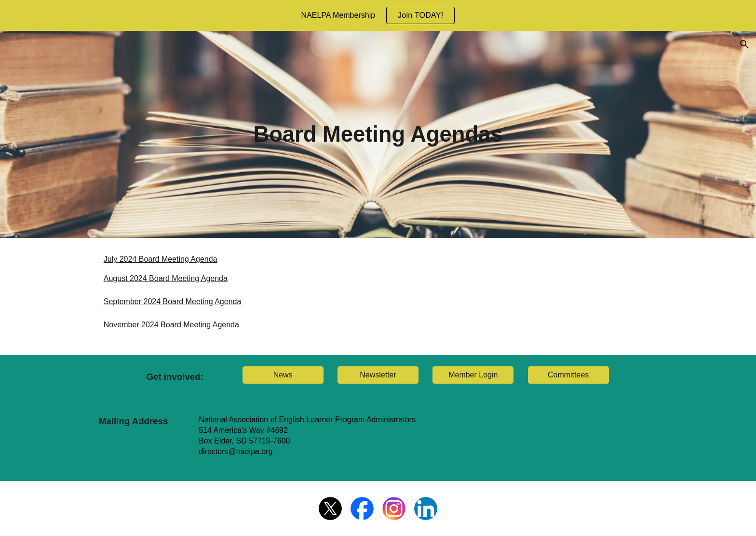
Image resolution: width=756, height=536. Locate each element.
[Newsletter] (378, 375)
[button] (744, 44)
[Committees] (568, 375)
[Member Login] (473, 375)
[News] (283, 375)
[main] (378, 135)
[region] (378, 15)
